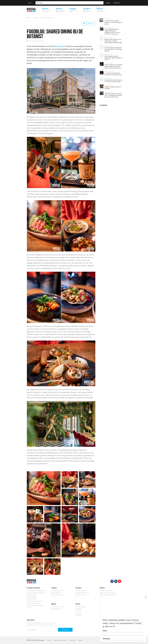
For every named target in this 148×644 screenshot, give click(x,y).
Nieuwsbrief (31, 620)
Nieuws (78, 604)
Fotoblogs (79, 615)
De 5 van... (78, 611)
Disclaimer (73, 640)
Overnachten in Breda (58, 595)
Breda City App (31, 595)
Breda (31, 3)
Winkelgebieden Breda (82, 593)
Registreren (117, 3)
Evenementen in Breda (58, 607)
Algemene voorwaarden (60, 640)
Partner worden (32, 599)
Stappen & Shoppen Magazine (36, 593)
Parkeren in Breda (81, 595)
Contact (29, 607)
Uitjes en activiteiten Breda (108, 595)
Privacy (49, 640)
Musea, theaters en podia (108, 593)
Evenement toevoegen (34, 603)
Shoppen (78, 588)
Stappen (54, 588)
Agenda (54, 604)
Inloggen (108, 3)
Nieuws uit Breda (81, 607)
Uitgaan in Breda (56, 593)
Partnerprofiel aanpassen (35, 601)
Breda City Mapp (32, 597)
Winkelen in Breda (81, 591)
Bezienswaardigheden (107, 591)
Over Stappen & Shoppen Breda (36, 591)
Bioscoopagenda (56, 609)
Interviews (79, 613)
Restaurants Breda (57, 591)
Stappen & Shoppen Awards (35, 605)
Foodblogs (79, 609)
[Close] (146, 597)
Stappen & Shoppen (33, 588)
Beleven (102, 588)
